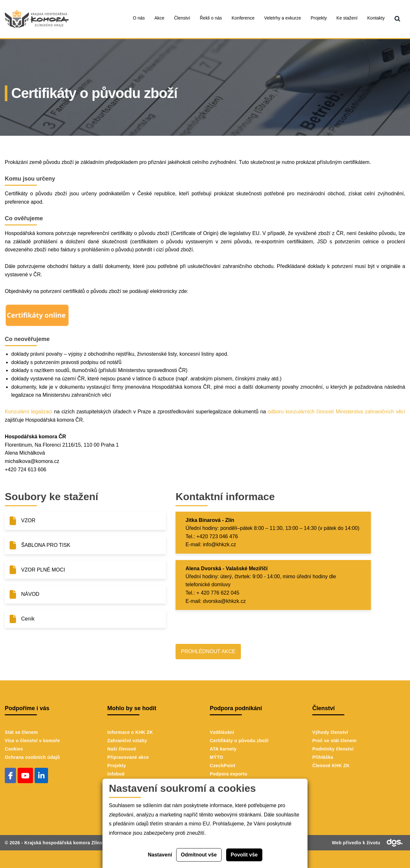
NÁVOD (30, 594)
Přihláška (323, 757)
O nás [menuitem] (139, 18)
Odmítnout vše (199, 855)
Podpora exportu (229, 774)
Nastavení (160, 855)
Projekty (117, 766)
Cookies (14, 749)
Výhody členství (330, 732)
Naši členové (122, 749)
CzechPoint (223, 766)
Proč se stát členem (334, 741)
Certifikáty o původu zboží (239, 741)
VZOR (28, 520)
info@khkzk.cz (220, 544)
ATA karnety (223, 749)
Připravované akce (128, 757)
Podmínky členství (333, 749)
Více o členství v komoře (32, 741)
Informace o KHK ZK (130, 732)
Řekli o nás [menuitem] (211, 18)
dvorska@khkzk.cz (225, 601)
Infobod (116, 774)
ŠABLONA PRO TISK (46, 545)
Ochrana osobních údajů (32, 757)
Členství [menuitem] (182, 18)
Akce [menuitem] (159, 18)
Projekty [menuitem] (319, 18)
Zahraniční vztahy (127, 741)
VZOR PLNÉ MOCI (43, 570)
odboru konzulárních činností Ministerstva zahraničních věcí (336, 412)
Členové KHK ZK (331, 766)
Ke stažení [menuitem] (347, 18)
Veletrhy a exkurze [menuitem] (283, 18)
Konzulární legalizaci (29, 412)
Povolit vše (244, 855)
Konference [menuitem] (243, 18)
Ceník (28, 619)
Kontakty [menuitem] (376, 18)
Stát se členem (21, 732)
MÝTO (217, 757)
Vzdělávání (222, 732)
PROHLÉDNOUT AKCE (208, 651)
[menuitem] (397, 19)
